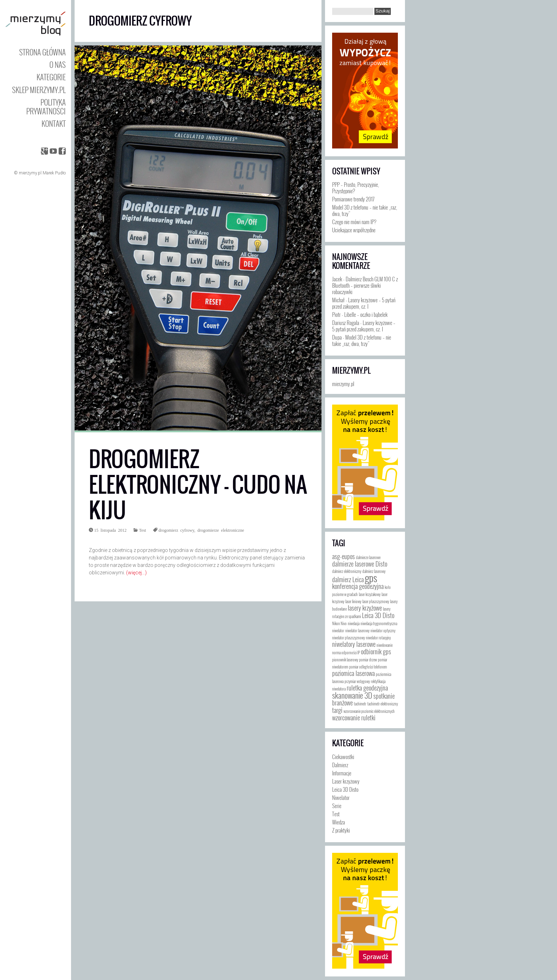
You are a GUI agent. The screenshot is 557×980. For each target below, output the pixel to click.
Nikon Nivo (339, 623)
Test (142, 530)
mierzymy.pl (351, 370)
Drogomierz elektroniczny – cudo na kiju (198, 485)
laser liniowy (353, 601)
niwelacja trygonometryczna (379, 623)
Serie (337, 806)
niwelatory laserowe (354, 644)
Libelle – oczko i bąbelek (366, 314)
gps (371, 577)
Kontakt (54, 123)
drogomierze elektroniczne (221, 530)
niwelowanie (385, 645)
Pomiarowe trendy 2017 (353, 199)
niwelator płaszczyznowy (348, 638)
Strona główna (42, 52)
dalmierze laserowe (368, 557)
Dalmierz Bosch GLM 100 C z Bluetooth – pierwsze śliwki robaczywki (365, 285)
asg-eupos (344, 556)
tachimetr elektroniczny (383, 704)
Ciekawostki (343, 757)
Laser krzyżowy (346, 781)
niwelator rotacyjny (378, 638)
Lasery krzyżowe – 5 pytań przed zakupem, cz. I (364, 303)
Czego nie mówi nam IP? (354, 222)
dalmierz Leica (348, 579)
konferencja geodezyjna (358, 586)
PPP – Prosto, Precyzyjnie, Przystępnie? (356, 188)
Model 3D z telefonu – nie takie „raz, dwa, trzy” (365, 210)
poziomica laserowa (353, 673)
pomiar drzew (368, 660)
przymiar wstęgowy (357, 681)
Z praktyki (341, 830)
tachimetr (360, 704)
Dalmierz (340, 765)
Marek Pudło (54, 173)
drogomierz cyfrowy (176, 530)
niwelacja (354, 623)
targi (337, 710)
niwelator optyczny (383, 630)
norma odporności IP (346, 653)
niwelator (338, 630)
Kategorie (51, 77)
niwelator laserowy (357, 630)
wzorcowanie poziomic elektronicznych (369, 711)
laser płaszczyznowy (376, 601)
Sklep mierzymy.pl (39, 90)
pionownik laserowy (345, 660)
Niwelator (341, 797)
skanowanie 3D (352, 695)
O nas (58, 64)
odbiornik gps (376, 651)
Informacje (342, 773)
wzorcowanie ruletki (354, 718)
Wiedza (339, 822)
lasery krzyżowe (365, 608)
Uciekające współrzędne (354, 230)
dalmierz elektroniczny (347, 571)
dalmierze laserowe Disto (360, 564)
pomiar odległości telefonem (368, 667)
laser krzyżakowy (370, 594)
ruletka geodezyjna (367, 688)
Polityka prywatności (46, 107)
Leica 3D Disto (378, 615)
